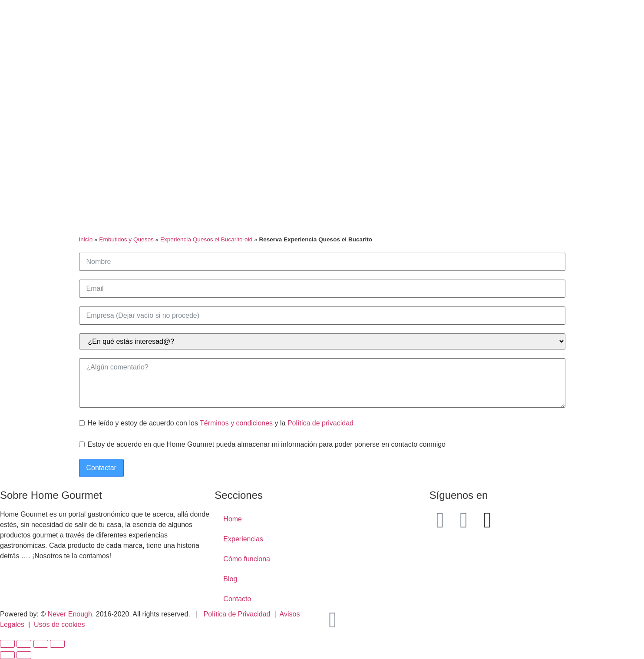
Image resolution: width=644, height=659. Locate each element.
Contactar (101, 468)
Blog (230, 579)
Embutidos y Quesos (126, 239)
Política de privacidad (320, 423)
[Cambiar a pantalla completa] (41, 644)
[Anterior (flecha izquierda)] (7, 655)
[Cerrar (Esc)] (7, 644)
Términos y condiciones (236, 423)
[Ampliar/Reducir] (57, 644)
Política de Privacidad (237, 614)
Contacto (237, 599)
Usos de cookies (59, 624)
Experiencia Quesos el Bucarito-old (206, 239)
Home (233, 519)
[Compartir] (24, 644)
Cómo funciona (247, 559)
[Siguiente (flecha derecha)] (24, 655)
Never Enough (70, 614)
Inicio (86, 239)
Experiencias (243, 539)
